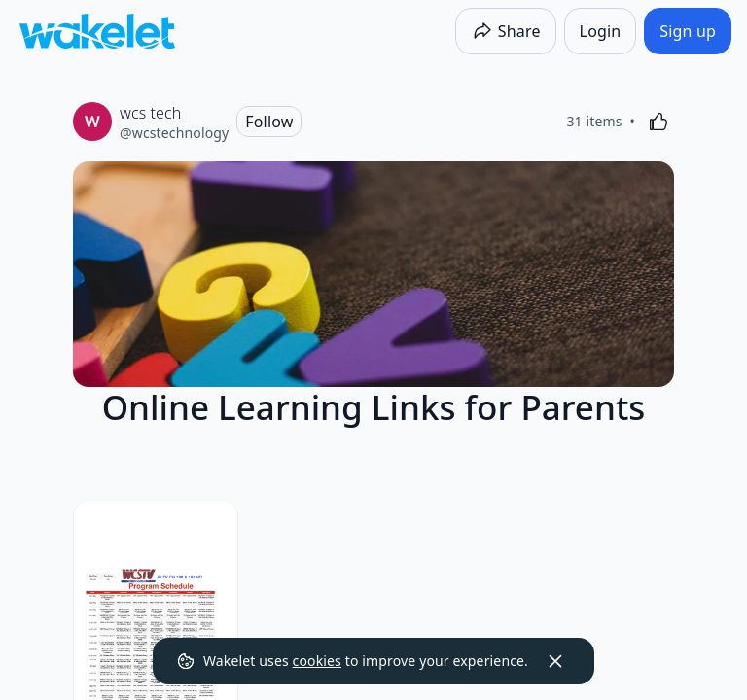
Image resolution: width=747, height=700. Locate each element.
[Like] (658, 122)
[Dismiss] (555, 661)
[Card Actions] (642, 532)
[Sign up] (688, 31)
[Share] (506, 31)
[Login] (601, 31)
